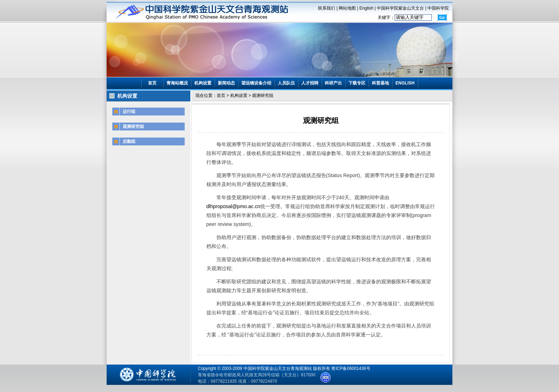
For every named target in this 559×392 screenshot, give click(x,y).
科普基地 (380, 83)
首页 (152, 83)
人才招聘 (310, 83)
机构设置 (203, 83)
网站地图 (347, 8)
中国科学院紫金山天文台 (400, 8)
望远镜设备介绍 (256, 83)
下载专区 (357, 83)
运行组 (129, 112)
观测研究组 (133, 127)
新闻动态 (226, 83)
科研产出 (333, 83)
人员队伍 (286, 83)
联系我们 (327, 8)
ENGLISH (405, 83)
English (366, 8)
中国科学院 (438, 8)
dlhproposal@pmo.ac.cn (233, 206)
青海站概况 (177, 83)
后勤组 (129, 141)
